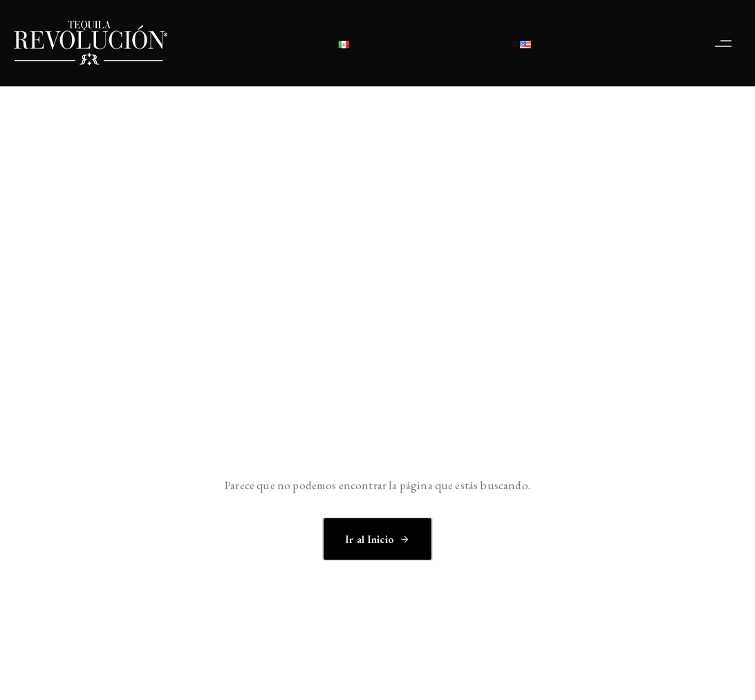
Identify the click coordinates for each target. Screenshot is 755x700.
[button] (727, 43)
